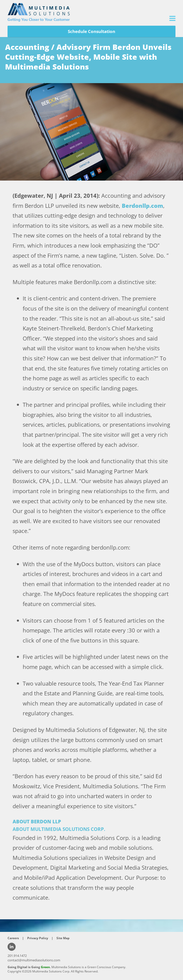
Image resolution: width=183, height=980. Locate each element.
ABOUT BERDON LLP (37, 822)
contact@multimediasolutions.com (34, 960)
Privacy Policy (38, 938)
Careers (13, 938)
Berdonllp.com (142, 206)
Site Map (63, 938)
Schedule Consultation (91, 31)
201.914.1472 (17, 956)
